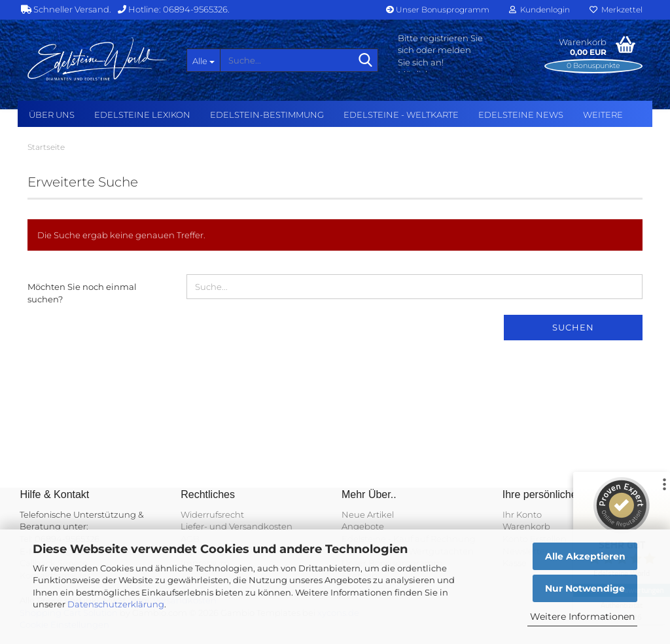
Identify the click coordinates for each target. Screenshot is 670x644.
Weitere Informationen (582, 617)
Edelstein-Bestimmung (267, 115)
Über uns (52, 115)
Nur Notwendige (585, 588)
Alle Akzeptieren (585, 556)
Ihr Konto (522, 514)
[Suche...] (203, 60)
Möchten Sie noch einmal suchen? (82, 293)
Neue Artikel (368, 514)
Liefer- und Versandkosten (237, 526)
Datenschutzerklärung (116, 604)
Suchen (573, 327)
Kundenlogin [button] (539, 9)
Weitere (603, 115)
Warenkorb (526, 526)
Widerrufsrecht (212, 514)
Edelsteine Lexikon (142, 115)
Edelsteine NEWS (521, 115)
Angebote (363, 526)
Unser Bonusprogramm (438, 9)
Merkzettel (616, 9)
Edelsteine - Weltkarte (401, 115)
